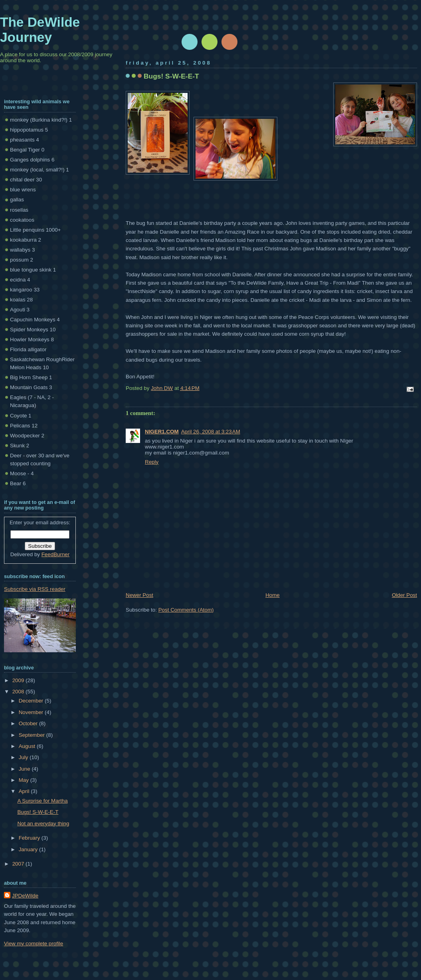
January (29, 849)
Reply (152, 462)
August (28, 746)
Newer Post (139, 595)
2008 (19, 692)
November (32, 712)
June (25, 769)
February (30, 838)
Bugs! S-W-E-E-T (38, 812)
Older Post (404, 595)
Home (273, 595)
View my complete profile (34, 944)
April (25, 791)
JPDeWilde (25, 896)
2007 (19, 864)
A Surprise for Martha (42, 801)
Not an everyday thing (43, 824)
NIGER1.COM (162, 432)
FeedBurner (56, 554)
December (32, 701)
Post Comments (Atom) (186, 610)
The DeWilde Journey (40, 30)
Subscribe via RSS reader (35, 589)
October (29, 723)
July (24, 757)
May (25, 780)
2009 (19, 680)
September (33, 735)
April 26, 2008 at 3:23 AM (211, 432)
